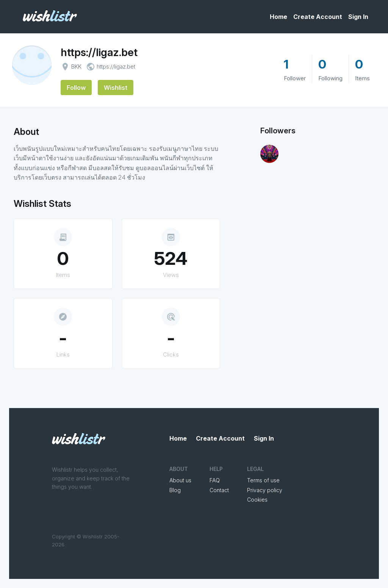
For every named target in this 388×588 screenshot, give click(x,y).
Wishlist (116, 88)
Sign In (358, 17)
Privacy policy (265, 490)
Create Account (318, 17)
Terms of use (263, 480)
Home (278, 17)
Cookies (257, 500)
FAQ (215, 480)
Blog (175, 490)
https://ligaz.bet (99, 52)
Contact (219, 490)
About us (180, 480)
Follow (76, 88)
